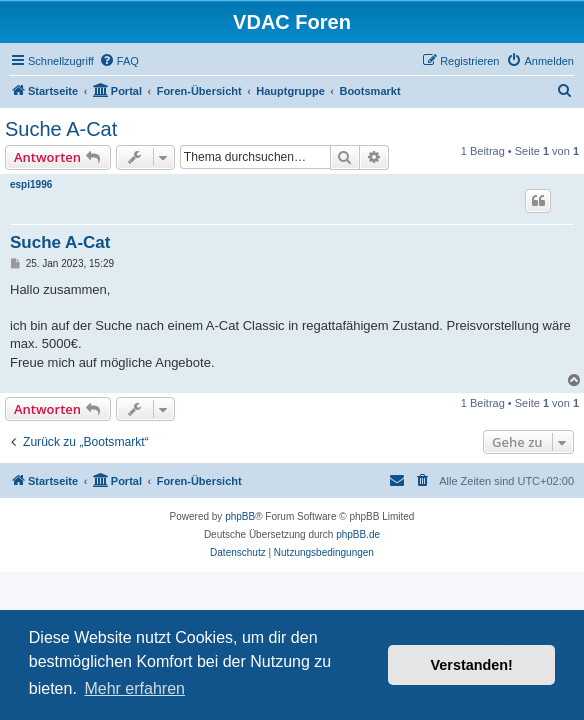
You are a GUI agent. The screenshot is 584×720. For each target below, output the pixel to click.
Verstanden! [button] (472, 665)
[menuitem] (119, 61)
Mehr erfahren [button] (134, 688)
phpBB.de (358, 534)
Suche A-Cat (61, 129)
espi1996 (31, 184)
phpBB (240, 516)
